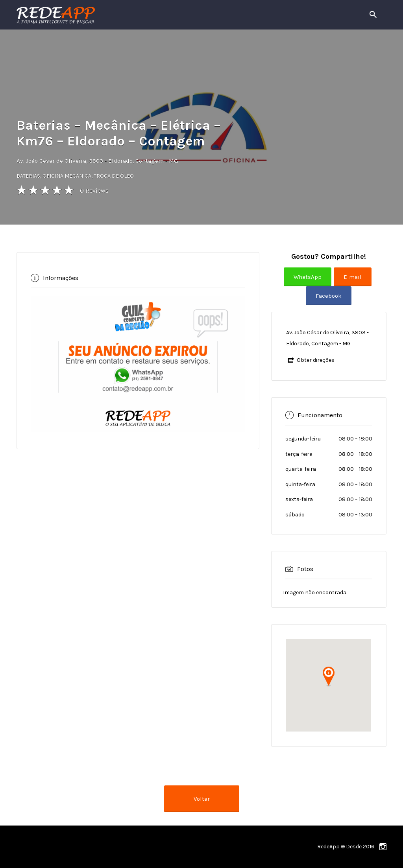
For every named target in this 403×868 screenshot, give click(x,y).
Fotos (305, 569)
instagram (383, 847)
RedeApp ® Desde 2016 (346, 847)
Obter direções (316, 360)
